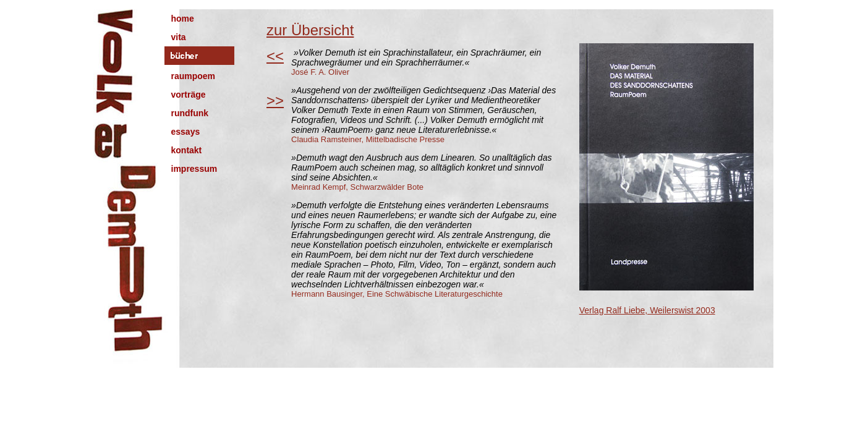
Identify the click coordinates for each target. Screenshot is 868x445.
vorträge (189, 95)
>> (275, 100)
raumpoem (194, 76)
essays (186, 132)
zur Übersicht (310, 30)
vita (179, 37)
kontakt (187, 150)
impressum (194, 169)
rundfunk (190, 113)
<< (275, 56)
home (183, 19)
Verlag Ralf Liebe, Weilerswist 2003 (647, 310)
